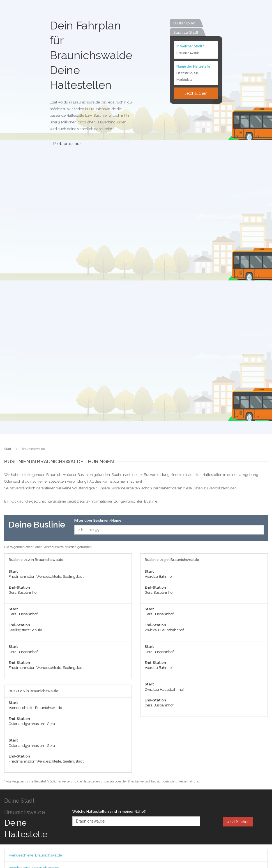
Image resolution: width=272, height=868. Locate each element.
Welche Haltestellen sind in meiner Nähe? (109, 811)
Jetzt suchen (196, 93)
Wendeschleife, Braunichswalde (35, 855)
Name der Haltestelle (193, 66)
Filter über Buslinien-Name (98, 520)
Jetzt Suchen (238, 822)
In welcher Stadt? (190, 46)
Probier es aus (68, 144)
